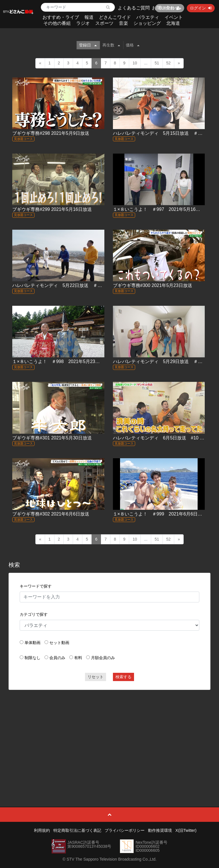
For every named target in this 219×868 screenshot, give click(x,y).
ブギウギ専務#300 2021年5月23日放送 (153, 285)
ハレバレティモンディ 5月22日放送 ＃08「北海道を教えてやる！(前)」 (89, 285)
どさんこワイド (115, 17)
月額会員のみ (103, 658)
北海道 (173, 23)
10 (135, 63)
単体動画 (33, 643)
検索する (123, 677)
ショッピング (147, 23)
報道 (89, 17)
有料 (78, 658)
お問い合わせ (166, 8)
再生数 (111, 45)
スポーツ (104, 23)
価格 (133, 45)
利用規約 (42, 830)
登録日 (88, 45)
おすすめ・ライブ (61, 17)
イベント (174, 17)
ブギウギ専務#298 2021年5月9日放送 (51, 133)
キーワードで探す (36, 586)
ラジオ (83, 23)
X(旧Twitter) (186, 830)
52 (169, 63)
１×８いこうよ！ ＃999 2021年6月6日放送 (160, 514)
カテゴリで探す (34, 614)
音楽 (123, 23)
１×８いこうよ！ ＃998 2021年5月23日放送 (60, 361)
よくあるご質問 (134, 8)
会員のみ (57, 658)
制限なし (33, 658)
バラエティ (148, 17)
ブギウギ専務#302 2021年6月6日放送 (51, 514)
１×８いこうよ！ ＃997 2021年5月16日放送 (161, 209)
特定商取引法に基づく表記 (77, 830)
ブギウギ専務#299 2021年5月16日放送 (52, 209)
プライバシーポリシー (125, 830)
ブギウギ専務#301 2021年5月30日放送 (52, 438)
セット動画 (59, 643)
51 (157, 63)
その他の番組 (57, 23)
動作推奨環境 (160, 830)
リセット (96, 677)
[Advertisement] (110, 735)
